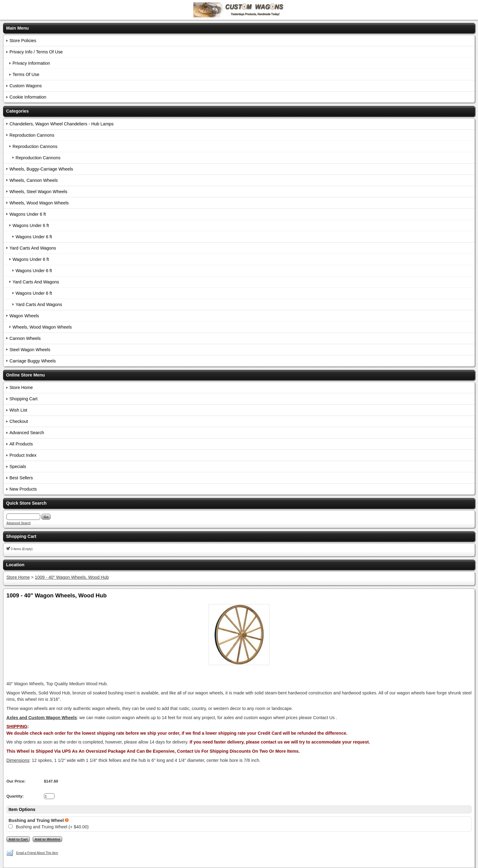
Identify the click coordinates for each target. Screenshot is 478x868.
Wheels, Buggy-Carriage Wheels (41, 169)
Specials (18, 466)
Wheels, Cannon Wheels (34, 180)
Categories (17, 111)
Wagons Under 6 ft (28, 214)
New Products (23, 489)
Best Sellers (21, 478)
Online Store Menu (25, 375)
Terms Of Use (26, 74)
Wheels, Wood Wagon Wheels (39, 203)
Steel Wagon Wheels (30, 350)
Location (15, 565)
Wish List (18, 410)
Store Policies (23, 41)
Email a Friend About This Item (37, 853)
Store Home (21, 387)
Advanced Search (27, 433)
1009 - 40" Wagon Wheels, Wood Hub (72, 577)
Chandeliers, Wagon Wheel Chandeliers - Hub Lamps (62, 124)
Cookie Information (28, 97)
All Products (21, 444)
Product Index (23, 455)
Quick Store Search (26, 503)
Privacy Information (31, 63)
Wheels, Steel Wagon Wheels (38, 192)
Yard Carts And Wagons (33, 248)
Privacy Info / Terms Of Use (36, 52)
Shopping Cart (23, 399)
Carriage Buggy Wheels (33, 361)
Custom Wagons (26, 86)
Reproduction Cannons (32, 135)
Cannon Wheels (25, 338)
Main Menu (17, 28)
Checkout (19, 421)
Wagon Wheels (24, 316)
